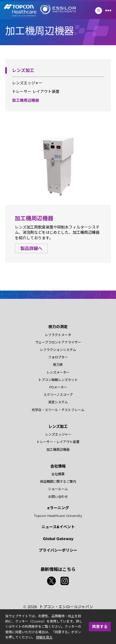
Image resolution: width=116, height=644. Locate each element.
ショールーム (58, 489)
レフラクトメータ (58, 335)
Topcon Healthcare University (58, 516)
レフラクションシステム (58, 350)
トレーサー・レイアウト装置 (58, 442)
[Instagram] (65, 581)
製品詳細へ (31, 248)
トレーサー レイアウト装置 (36, 92)
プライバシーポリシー (58, 550)
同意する (100, 627)
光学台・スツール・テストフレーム (58, 410)
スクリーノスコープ (58, 395)
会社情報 (58, 466)
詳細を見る (44, 637)
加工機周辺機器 (26, 100)
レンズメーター (58, 372)
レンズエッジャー (27, 83)
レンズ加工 (58, 426)
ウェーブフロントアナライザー (58, 342)
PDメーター (58, 387)
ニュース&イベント (58, 527)
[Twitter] (51, 581)
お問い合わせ (58, 497)
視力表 (58, 365)
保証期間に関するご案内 (58, 481)
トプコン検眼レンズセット (58, 380)
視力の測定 (58, 327)
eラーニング (58, 508)
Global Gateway (58, 539)
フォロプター (58, 357)
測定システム (58, 402)
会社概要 (58, 474)
